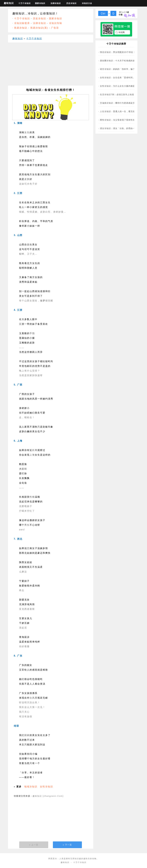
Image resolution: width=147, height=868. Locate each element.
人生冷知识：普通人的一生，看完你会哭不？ (122, 111)
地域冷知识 (31, 787)
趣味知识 (9, 3)
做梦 (43, 301)
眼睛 (24, 469)
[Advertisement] (51, 65)
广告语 (55, 28)
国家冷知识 (40, 3)
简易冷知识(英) (39, 28)
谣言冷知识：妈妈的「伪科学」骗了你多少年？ (123, 69)
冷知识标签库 (22, 23)
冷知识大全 (87, 3)
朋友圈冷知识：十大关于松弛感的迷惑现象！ (122, 61)
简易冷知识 (21, 28)
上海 (32, 455)
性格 (32, 497)
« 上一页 (34, 845)
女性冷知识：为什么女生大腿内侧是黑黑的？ (122, 86)
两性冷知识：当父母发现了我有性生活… (120, 120)
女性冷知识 (46, 787)
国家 (27, 735)
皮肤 (27, 179)
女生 (27, 132)
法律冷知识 (56, 3)
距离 (35, 450)
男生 (27, 525)
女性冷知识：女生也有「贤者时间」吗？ (120, 78)
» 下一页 (67, 845)
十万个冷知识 (24, 3)
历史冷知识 (71, 3)
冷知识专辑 (56, 23)
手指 (32, 333)
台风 (32, 698)
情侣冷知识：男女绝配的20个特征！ (118, 52)
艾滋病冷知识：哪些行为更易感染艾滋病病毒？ (123, 103)
